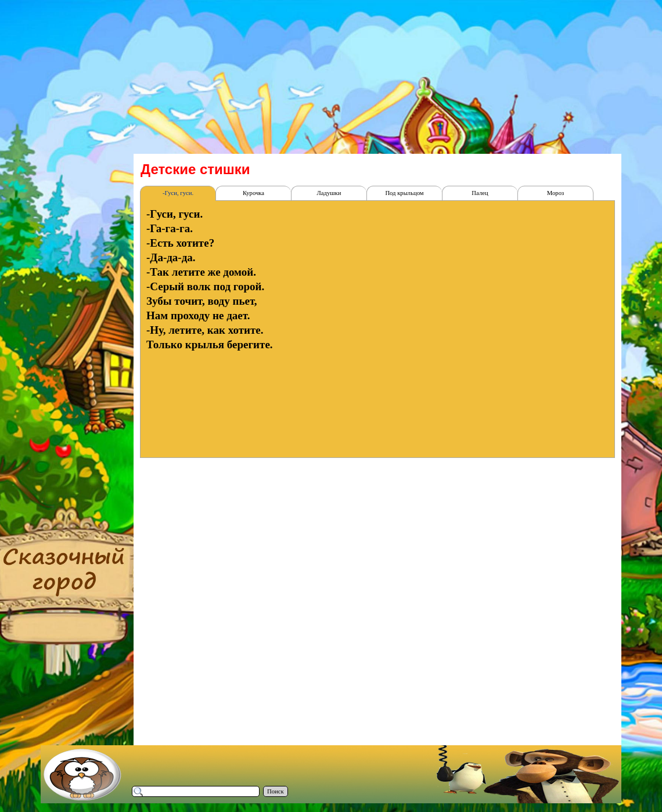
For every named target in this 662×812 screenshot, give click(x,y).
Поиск (276, 791)
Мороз (555, 193)
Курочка (253, 193)
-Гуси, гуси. (178, 193)
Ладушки (329, 193)
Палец (480, 193)
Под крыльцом (404, 193)
